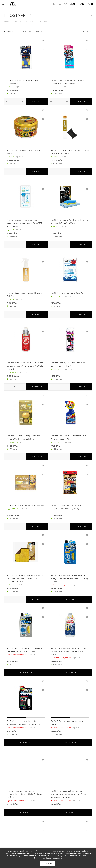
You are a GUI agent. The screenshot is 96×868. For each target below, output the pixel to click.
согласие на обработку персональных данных (48, 856)
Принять (48, 864)
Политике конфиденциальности (48, 858)
